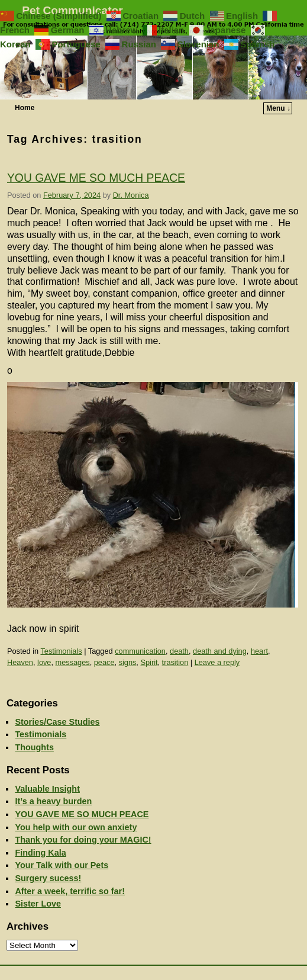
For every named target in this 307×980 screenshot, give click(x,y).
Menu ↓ (278, 108)
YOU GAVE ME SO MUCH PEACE (96, 178)
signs (128, 662)
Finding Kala (40, 853)
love (44, 662)
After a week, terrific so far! (70, 891)
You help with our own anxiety (76, 827)
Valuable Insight (47, 789)
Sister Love (38, 904)
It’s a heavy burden (53, 801)
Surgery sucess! (48, 878)
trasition (175, 662)
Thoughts (34, 747)
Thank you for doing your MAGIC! (83, 840)
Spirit (149, 662)
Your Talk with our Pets (62, 865)
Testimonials (61, 651)
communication (140, 651)
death (179, 651)
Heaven (20, 662)
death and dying (220, 651)
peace (104, 662)
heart (259, 651)
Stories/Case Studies (57, 722)
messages (73, 662)
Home (25, 108)
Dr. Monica (131, 195)
